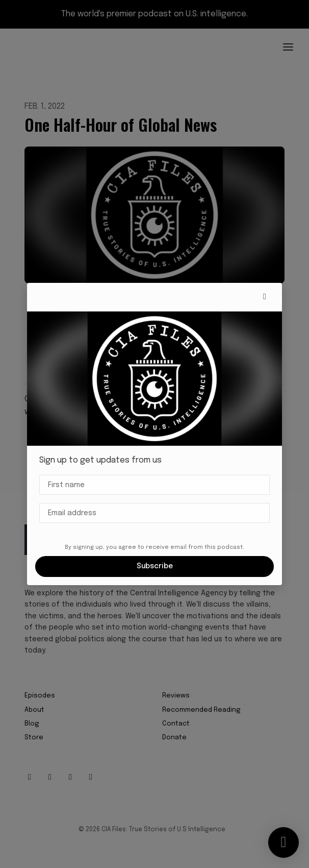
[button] (265, 297)
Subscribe (155, 566)
